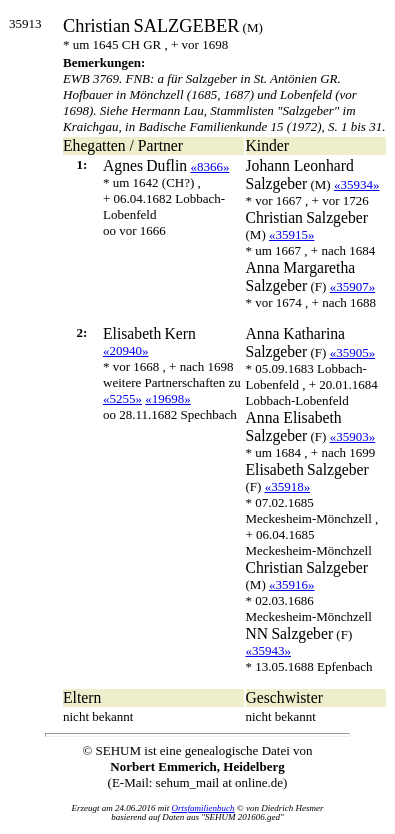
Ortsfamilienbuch (203, 808)
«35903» (353, 436)
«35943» (269, 650)
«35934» (357, 184)
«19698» (168, 398)
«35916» (292, 584)
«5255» (122, 398)
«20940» (126, 350)
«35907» (353, 286)
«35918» (288, 486)
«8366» (209, 166)
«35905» (353, 352)
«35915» (292, 234)
